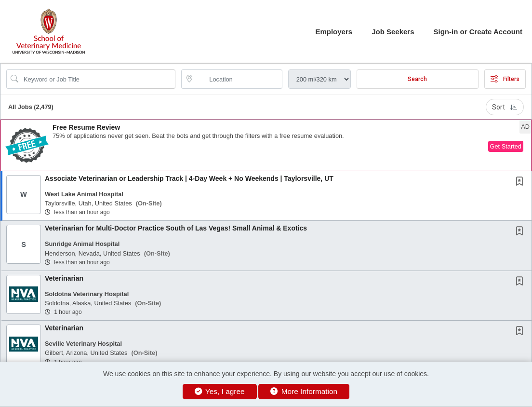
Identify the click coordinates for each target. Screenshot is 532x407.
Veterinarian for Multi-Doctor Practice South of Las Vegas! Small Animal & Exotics (176, 228)
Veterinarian (64, 278)
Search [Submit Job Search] (417, 79)
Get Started (506, 146)
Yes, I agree (220, 391)
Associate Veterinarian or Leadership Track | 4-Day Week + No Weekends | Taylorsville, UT (189, 178)
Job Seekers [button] (393, 32)
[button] (266, 145)
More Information (304, 391)
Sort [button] (505, 107)
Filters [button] (505, 79)
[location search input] (238, 79)
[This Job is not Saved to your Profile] (521, 182)
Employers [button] (334, 32)
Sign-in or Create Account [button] (478, 32)
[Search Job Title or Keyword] (98, 79)
